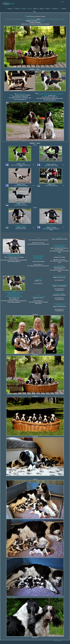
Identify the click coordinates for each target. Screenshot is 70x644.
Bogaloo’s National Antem (59, 306)
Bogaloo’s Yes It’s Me (38, 298)
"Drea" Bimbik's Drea (14, 299)
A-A (33, 185)
